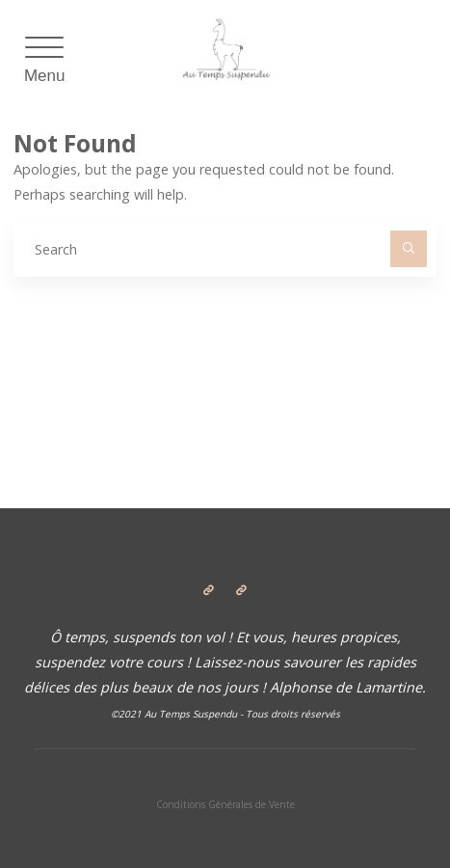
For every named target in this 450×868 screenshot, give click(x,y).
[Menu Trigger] (45, 62)
